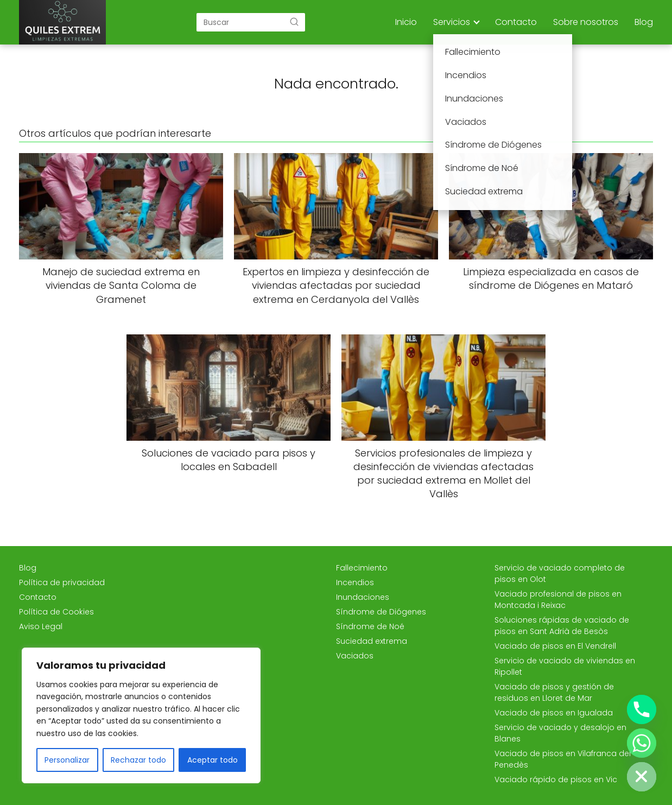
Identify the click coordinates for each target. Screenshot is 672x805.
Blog (644, 22)
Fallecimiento (362, 568)
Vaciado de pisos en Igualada (554, 713)
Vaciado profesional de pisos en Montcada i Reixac (558, 600)
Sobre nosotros (586, 22)
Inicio (406, 22)
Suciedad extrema (372, 641)
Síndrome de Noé (370, 626)
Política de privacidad (62, 582)
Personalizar (67, 760)
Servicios (452, 22)
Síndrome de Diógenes (381, 612)
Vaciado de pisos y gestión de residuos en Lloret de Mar (554, 692)
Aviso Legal (41, 626)
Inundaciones (363, 597)
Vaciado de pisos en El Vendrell (555, 646)
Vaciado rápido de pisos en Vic (556, 779)
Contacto (516, 22)
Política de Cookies (56, 612)
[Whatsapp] (642, 743)
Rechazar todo (138, 760)
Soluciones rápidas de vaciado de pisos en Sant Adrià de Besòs (562, 626)
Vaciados (355, 656)
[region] (141, 715)
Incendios (355, 582)
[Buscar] (294, 22)
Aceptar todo (213, 760)
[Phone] (642, 709)
